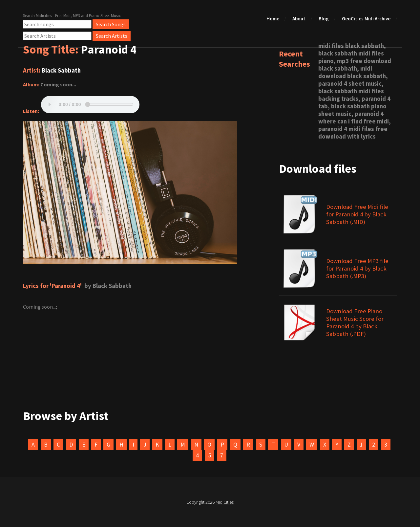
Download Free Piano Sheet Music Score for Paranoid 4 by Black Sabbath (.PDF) (355, 322)
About (299, 19)
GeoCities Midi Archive (366, 19)
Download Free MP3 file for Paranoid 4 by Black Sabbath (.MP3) (357, 268)
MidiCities (225, 502)
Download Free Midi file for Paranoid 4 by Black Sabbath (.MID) (357, 214)
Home (273, 19)
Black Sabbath (61, 70)
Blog (324, 19)
